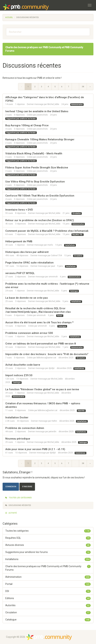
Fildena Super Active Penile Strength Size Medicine (37, 168)
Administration (77, 104)
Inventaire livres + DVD (19, 210)
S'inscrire (27, 487)
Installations (70, 245)
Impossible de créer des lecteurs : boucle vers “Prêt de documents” (47, 354)
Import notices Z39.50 (19, 375)
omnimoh (53, 277)
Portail (60, 315)
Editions (48, 598)
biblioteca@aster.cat (46, 358)
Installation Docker (17, 417)
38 (83, 87)
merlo (50, 245)
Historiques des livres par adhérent (27, 252)
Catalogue (74, 291)
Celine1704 (56, 255)
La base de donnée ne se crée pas (27, 298)
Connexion (11, 487)
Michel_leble (53, 104)
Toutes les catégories (18, 498)
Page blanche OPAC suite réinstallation (29, 263)
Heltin (54, 421)
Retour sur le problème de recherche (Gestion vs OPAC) (40, 220)
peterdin (52, 432)
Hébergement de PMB (19, 241)
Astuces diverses (48, 545)
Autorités (81, 411)
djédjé (52, 368)
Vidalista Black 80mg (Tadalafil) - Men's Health (34, 153)
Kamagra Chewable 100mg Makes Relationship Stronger (40, 139)
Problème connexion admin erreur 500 (29, 333)
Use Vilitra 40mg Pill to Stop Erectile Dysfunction (35, 182)
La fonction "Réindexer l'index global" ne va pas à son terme (42, 389)
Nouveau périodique (18, 439)
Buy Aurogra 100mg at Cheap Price (27, 125)
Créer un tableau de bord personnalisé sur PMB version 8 (41, 344)
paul (53, 266)
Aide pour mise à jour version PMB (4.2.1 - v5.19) (35, 449)
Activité (11, 513)
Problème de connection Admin (25, 428)
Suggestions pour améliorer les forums (21, 118)
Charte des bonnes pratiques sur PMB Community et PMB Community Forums (48, 568)
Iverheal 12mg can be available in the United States (37, 111)
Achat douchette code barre (23, 365)
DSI (48, 591)
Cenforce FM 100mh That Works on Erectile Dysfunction (40, 196)
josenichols (42, 115)
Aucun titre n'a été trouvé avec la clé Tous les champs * (39, 322)
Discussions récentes (18, 505)
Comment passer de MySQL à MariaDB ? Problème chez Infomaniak (47, 231)
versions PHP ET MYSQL (20, 273)
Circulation (77, 213)
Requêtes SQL (77, 234)
